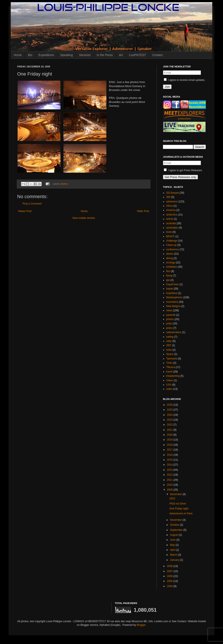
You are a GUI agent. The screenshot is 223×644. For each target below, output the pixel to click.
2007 (170, 571)
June (173, 540)
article (170, 219)
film (168, 271)
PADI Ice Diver (178, 504)
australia (171, 223)
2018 (170, 445)
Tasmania (172, 359)
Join (167, 87)
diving (170, 258)
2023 (170, 420)
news (169, 310)
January (175, 560)
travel (169, 372)
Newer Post (25, 211)
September (177, 530)
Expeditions (46, 55)
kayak (170, 289)
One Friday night (179, 509)
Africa (170, 206)
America (171, 210)
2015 (170, 460)
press (169, 328)
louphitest (172, 293)
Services (85, 55)
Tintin (169, 363)
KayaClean (173, 284)
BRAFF (170, 236)
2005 (170, 581)
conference (173, 249)
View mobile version (84, 218)
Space (170, 354)
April (173, 550)
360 (168, 197)
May (173, 545)
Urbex (170, 380)
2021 (170, 430)
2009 (170, 490)
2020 (170, 435)
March (174, 555)
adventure (172, 202)
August (174, 535)
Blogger (141, 625)
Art (121, 55)
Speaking (66, 55)
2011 (170, 480)
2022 (170, 425)
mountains (172, 302)
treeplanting (173, 376)
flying (169, 276)
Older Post (143, 211)
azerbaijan (172, 228)
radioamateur (174, 332)
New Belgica (173, 306)
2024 (170, 415)
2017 (170, 450)
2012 (170, 475)
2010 (170, 485)
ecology (171, 263)
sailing (170, 337)
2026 (170, 405)
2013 (170, 470)
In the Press (105, 55)
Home (18, 55)
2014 (170, 465)
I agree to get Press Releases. (183, 170)
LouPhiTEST (138, 55)
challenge (172, 241)
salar (169, 341)
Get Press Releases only (180, 177)
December (176, 494)
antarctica (172, 215)
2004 (170, 586)
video (169, 389)
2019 (170, 440)
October (175, 525)
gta (168, 280)
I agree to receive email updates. (185, 80)
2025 (170, 410)
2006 (170, 576)
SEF (169, 345)
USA (169, 385)
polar (169, 323)
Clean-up (171, 245)
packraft (171, 315)
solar (169, 350)
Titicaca (171, 367)
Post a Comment (32, 204)
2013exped (173, 193)
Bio (30, 55)
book (169, 232)
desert (170, 254)
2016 (170, 455)
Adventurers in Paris (181, 513)
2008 (170, 566)
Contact (157, 55)
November (176, 520)
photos (64, 184)
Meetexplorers (174, 297)
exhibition (172, 267)
